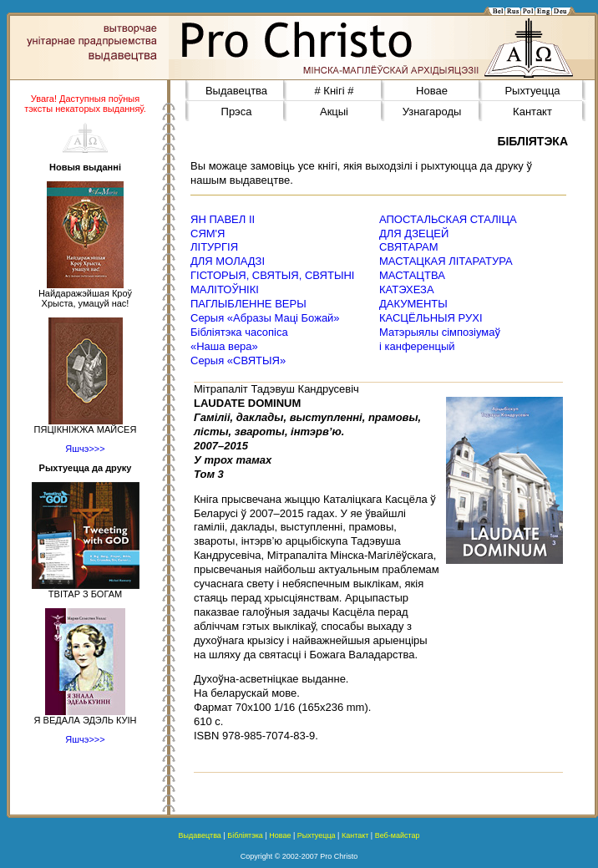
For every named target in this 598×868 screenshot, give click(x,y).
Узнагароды (432, 112)
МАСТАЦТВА (412, 275)
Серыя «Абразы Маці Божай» (265, 318)
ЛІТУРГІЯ (214, 247)
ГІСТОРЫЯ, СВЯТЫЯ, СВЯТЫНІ (272, 275)
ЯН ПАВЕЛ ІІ (223, 219)
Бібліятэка (245, 835)
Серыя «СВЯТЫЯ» (238, 360)
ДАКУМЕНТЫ (413, 304)
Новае (432, 91)
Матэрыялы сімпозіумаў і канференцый (440, 339)
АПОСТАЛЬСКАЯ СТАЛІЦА (448, 219)
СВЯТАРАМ (409, 247)
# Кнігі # (334, 91)
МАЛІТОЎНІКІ (225, 289)
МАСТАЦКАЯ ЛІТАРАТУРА (446, 261)
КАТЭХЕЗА (407, 289)
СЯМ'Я (208, 233)
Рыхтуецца (532, 91)
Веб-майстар (398, 835)
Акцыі (334, 112)
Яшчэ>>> (85, 449)
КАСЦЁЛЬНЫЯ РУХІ (431, 318)
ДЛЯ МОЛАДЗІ (228, 261)
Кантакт (532, 112)
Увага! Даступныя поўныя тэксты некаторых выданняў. (85, 104)
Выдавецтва (236, 91)
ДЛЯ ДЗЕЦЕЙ (414, 233)
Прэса (237, 112)
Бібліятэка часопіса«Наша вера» (239, 339)
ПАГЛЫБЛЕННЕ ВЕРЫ (248, 304)
